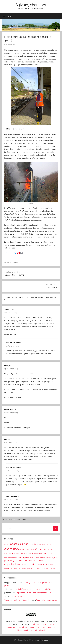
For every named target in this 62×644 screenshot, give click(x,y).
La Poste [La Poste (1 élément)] (49, 554)
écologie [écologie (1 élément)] (47, 568)
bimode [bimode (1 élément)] (44, 544)
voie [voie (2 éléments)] (43, 568)
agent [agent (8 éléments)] (14, 544)
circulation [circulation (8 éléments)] (24, 549)
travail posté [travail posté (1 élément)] (30, 568)
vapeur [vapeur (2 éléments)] (39, 568)
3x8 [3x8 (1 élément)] (5, 544)
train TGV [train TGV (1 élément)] (12, 568)
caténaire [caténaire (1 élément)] (49, 544)
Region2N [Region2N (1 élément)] (42, 558)
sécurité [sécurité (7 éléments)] (31, 565)
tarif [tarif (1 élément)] (38, 565)
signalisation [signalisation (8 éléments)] (12, 565)
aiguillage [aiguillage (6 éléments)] (23, 544)
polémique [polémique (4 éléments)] (22, 557)
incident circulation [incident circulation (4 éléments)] (37, 554)
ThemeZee (44, 640)
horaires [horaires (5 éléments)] (15, 554)
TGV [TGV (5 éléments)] (45, 565)
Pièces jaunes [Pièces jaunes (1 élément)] (13, 558)
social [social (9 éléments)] (23, 564)
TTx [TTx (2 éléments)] (35, 568)
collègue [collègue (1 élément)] (33, 550)
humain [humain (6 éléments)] (24, 554)
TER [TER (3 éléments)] (41, 565)
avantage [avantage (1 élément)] (39, 544)
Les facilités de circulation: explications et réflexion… (35, 589)
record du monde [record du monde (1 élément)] (35, 558)
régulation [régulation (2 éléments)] (27, 561)
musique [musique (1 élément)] (7, 558)
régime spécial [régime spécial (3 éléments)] (17, 561)
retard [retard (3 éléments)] (48, 557)
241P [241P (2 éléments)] (8, 544)
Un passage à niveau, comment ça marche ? (33, 593)
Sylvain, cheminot (31, 5)
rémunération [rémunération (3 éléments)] (37, 561)
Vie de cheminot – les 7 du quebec (18, 600)
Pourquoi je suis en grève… (46, 600)
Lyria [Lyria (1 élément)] (53, 554)
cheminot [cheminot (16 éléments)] (11, 549)
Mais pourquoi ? (13, 262)
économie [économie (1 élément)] (53, 568)
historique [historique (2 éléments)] (8, 554)
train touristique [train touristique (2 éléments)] (21, 568)
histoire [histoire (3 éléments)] (49, 549)
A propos (19, 596)
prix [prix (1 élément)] (28, 558)
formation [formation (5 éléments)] (41, 549)
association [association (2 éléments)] (33, 544)
